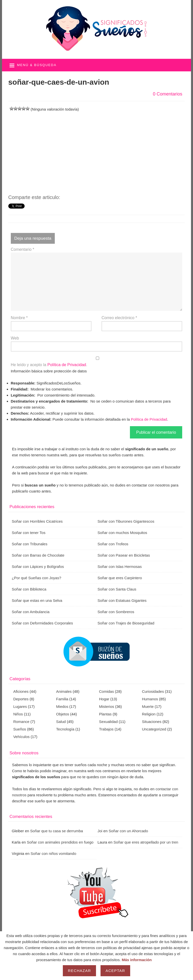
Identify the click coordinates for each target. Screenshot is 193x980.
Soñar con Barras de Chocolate (38, 555)
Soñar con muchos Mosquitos (122, 533)
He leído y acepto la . (97, 362)
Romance (21, 722)
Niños (18, 714)
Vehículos (21, 737)
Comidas (106, 691)
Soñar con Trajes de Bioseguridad (126, 623)
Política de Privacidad (67, 365)
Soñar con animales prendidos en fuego (60, 842)
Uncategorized (154, 729)
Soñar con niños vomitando (53, 853)
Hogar (104, 699)
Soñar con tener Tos (29, 533)
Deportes (21, 699)
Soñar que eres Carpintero (120, 578)
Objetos (63, 714)
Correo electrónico (119, 318)
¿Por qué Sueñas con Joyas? (37, 578)
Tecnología (65, 729)
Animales (64, 691)
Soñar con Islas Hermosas (120, 567)
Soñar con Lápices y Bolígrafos (38, 567)
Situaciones (152, 722)
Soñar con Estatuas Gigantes (122, 600)
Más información (137, 960)
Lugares (20, 706)
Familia (62, 699)
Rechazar (79, 971)
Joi (100, 831)
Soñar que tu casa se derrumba (57, 831)
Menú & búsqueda (37, 65)
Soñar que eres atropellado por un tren (146, 842)
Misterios (107, 706)
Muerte (148, 706)
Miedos (62, 706)
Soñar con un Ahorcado (128, 831)
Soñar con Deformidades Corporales (42, 623)
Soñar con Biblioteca (29, 589)
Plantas (105, 714)
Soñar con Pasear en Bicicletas (124, 555)
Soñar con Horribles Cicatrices (37, 521)
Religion (149, 714)
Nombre (19, 318)
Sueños (20, 729)
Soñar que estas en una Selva (37, 600)
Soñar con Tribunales (30, 544)
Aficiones (21, 691)
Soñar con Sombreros (116, 612)
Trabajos (106, 729)
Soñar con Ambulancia (31, 612)
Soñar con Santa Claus (117, 589)
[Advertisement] (97, 148)
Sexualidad (108, 722)
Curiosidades (153, 691)
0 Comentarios (167, 94)
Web (15, 338)
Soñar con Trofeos (113, 544)
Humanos (150, 699)
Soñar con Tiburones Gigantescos (126, 521)
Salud (61, 722)
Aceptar (115, 971)
